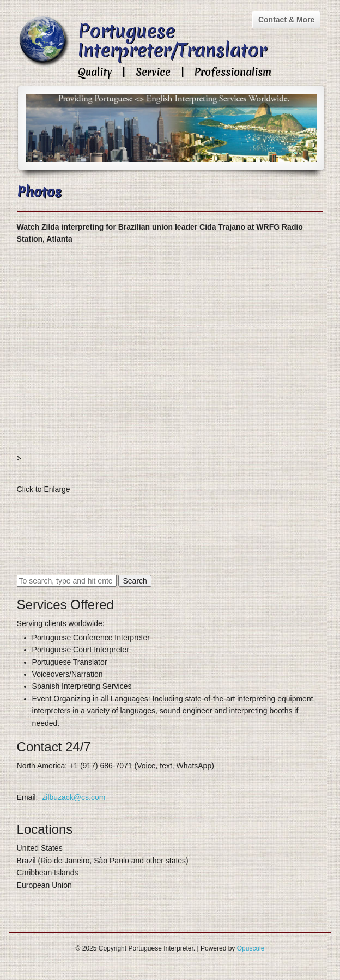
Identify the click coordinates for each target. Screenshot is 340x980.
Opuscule (251, 948)
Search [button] (135, 581)
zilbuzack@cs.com (74, 797)
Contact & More (286, 20)
